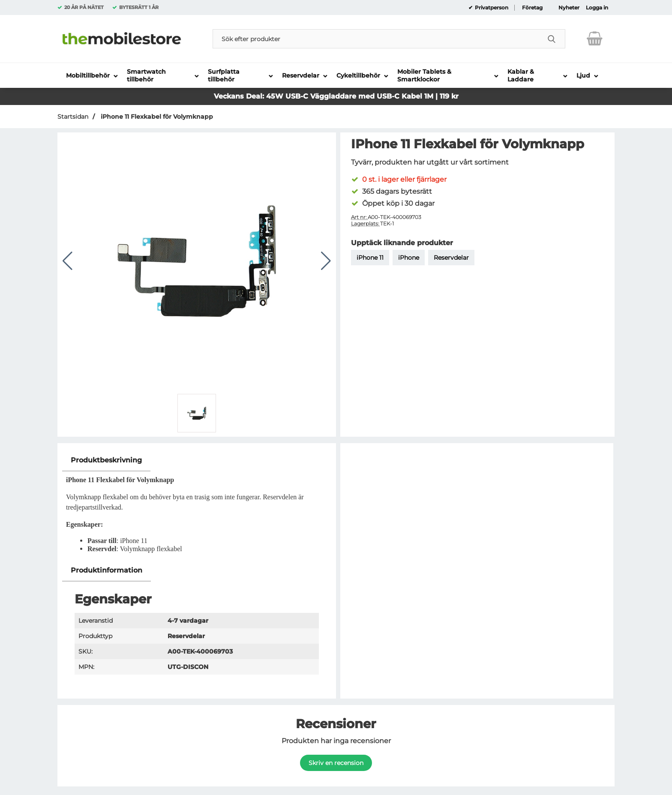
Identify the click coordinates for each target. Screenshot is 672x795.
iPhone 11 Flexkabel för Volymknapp (156, 117)
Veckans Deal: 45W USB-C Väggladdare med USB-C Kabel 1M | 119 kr (336, 96)
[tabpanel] (197, 504)
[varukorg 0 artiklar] (595, 39)
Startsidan (73, 117)
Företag (532, 8)
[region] (197, 460)
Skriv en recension (336, 763)
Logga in (597, 8)
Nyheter (569, 8)
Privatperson (491, 8)
